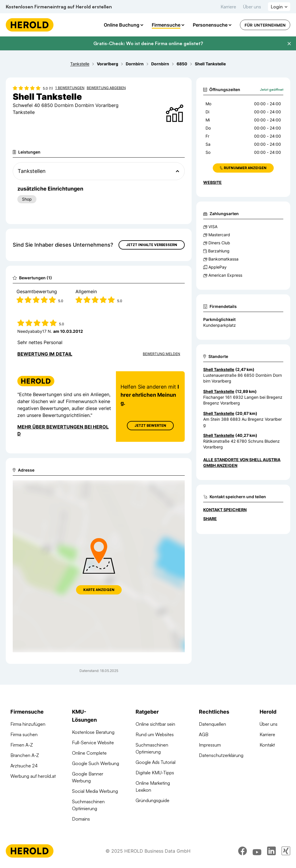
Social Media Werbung (95, 791)
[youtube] (257, 852)
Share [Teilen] (210, 519)
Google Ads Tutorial (156, 762)
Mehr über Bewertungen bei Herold (63, 430)
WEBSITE (212, 182)
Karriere (228, 7)
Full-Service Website (93, 743)
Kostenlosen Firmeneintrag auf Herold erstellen (59, 7)
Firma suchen (24, 734)
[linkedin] (271, 852)
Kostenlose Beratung (93, 732)
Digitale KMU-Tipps (155, 773)
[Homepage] (30, 25)
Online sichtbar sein (155, 724)
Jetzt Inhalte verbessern (152, 245)
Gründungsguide (152, 800)
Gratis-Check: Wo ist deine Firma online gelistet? (148, 43)
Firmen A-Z (22, 745)
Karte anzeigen (99, 590)
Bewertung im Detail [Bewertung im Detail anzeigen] (45, 354)
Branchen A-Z (25, 755)
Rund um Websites (155, 734)
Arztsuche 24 (24, 766)
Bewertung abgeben (106, 88)
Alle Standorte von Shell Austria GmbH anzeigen (242, 462)
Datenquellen (212, 724)
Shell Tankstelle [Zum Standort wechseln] (219, 369)
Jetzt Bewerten (150, 425)
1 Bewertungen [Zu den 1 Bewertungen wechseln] (70, 88)
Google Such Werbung (96, 763)
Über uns (252, 7)
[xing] (286, 852)
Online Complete (89, 753)
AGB (204, 734)
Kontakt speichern (225, 510)
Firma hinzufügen (28, 724)
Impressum (210, 745)
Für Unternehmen (265, 25)
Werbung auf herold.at (33, 776)
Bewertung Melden (161, 354)
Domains (81, 819)
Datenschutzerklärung (221, 755)
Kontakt (267, 745)
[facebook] (243, 852)
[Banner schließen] (289, 44)
